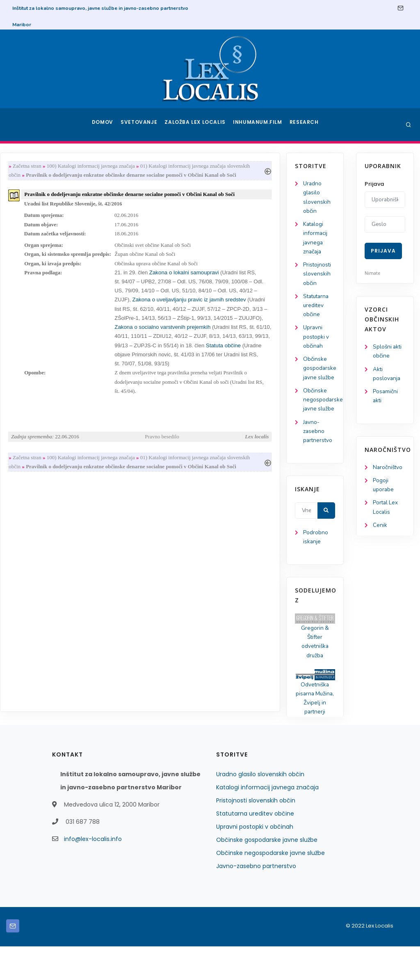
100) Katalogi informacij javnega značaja (163, 166)
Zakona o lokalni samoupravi (256, 277)
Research (305, 125)
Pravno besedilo (232, 447)
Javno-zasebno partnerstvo (38, 460)
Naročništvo (388, 470)
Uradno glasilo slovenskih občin (260, 808)
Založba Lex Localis (198, 125)
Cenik (380, 530)
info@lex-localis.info (93, 873)
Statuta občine (204, 363)
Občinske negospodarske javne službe (270, 887)
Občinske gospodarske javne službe (267, 873)
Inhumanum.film (258, 125)
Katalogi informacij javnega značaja (267, 821)
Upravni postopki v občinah (36, 343)
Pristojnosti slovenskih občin (37, 278)
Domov (104, 125)
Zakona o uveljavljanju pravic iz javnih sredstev (261, 306)
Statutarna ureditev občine (37, 310)
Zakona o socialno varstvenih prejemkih (260, 334)
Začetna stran (99, 166)
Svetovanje (142, 125)
